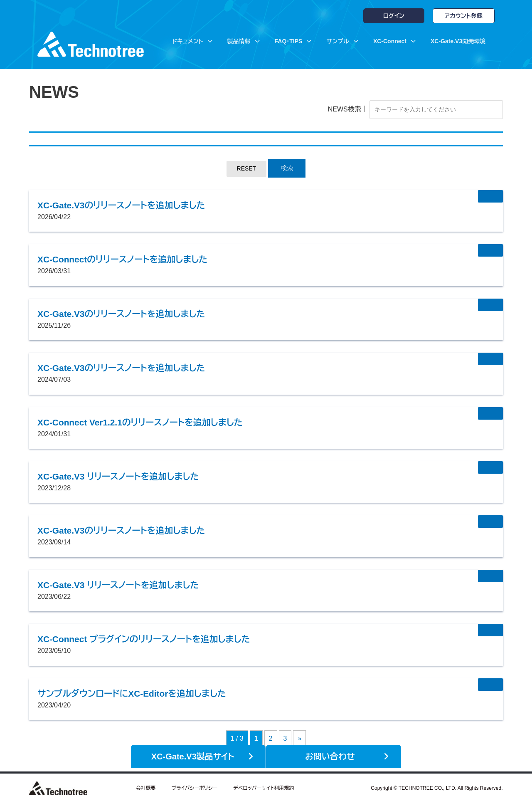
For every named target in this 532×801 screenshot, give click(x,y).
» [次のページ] (299, 740)
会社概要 (145, 786)
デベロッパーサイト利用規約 (264, 786)
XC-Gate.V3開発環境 (458, 41)
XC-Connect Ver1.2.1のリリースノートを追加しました (161, 423)
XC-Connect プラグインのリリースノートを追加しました (165, 640)
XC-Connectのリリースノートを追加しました (139, 260)
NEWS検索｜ (333, 110)
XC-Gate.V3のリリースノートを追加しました (138, 206)
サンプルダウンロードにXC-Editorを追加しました (151, 694)
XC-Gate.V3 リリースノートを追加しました (134, 477)
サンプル (342, 41)
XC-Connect (394, 41)
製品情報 (244, 41)
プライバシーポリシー (194, 786)
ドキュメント (192, 41)
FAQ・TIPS (293, 41)
